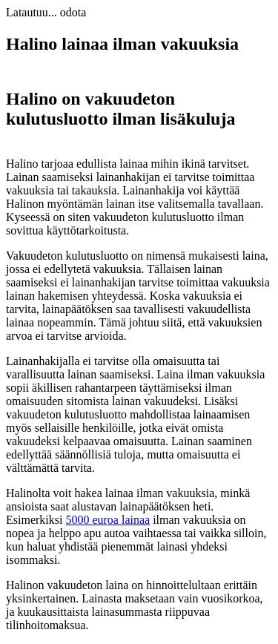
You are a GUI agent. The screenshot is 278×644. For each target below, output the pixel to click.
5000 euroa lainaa (107, 520)
